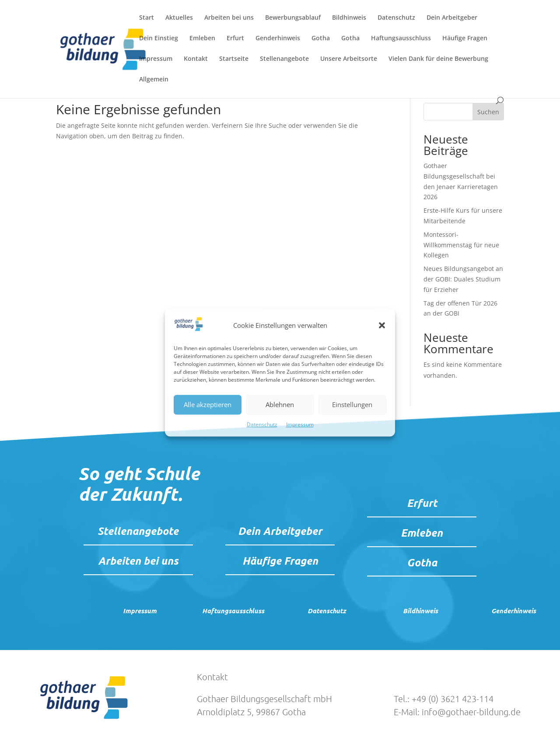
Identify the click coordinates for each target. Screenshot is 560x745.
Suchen (488, 112)
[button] (382, 326)
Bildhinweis (349, 18)
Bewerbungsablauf (293, 18)
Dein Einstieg (159, 39)
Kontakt (196, 59)
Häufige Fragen (465, 39)
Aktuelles (179, 18)
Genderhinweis (278, 39)
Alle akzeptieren (208, 405)
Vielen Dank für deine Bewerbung (438, 59)
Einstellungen (352, 405)
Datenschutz (262, 424)
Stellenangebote (284, 59)
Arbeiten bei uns (229, 18)
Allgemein (154, 80)
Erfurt (235, 39)
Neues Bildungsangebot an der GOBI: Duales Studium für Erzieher (463, 279)
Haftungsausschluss (401, 39)
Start (147, 18)
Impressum (300, 424)
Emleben (202, 39)
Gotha (321, 39)
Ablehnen (280, 405)
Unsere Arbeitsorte (349, 59)
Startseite (234, 59)
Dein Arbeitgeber (452, 18)
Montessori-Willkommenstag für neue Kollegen (461, 245)
